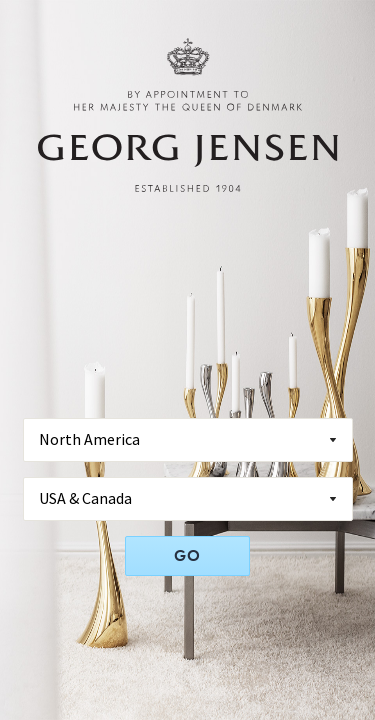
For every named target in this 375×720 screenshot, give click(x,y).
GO (187, 555)
